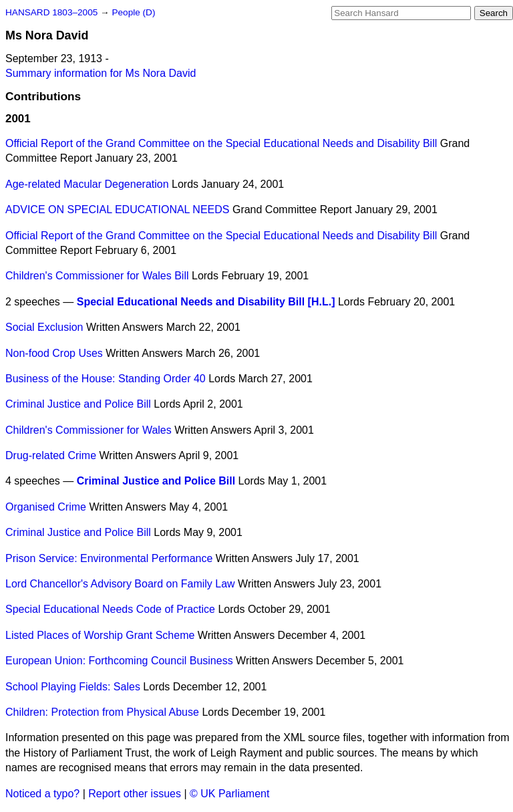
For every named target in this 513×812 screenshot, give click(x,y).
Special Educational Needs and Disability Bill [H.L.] (206, 302)
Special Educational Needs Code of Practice (110, 609)
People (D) (133, 12)
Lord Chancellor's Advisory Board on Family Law (120, 584)
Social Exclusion (44, 327)
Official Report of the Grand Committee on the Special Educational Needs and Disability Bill (221, 143)
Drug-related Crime (51, 455)
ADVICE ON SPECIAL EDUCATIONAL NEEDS (117, 210)
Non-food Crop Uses (54, 353)
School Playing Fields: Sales (73, 687)
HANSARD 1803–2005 (51, 12)
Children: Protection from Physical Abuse (102, 712)
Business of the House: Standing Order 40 (106, 379)
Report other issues (135, 794)
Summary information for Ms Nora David (101, 73)
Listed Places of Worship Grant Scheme (100, 635)
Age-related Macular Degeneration (87, 184)
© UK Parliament (229, 794)
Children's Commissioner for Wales (89, 430)
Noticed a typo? (42, 794)
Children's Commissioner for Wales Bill (97, 276)
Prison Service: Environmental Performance (109, 558)
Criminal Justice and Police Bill (78, 404)
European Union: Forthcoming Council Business (119, 661)
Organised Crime (46, 507)
